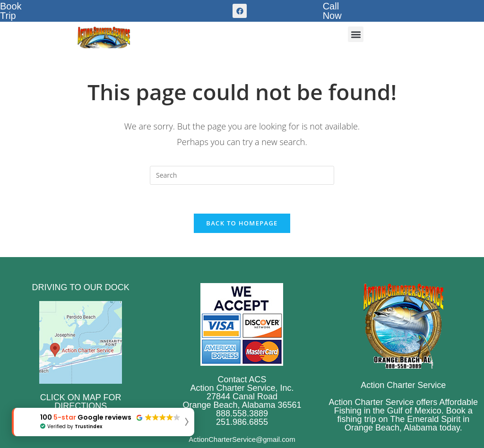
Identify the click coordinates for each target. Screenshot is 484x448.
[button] (356, 34)
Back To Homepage (242, 223)
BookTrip (11, 11)
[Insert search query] (242, 175)
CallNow (332, 11)
